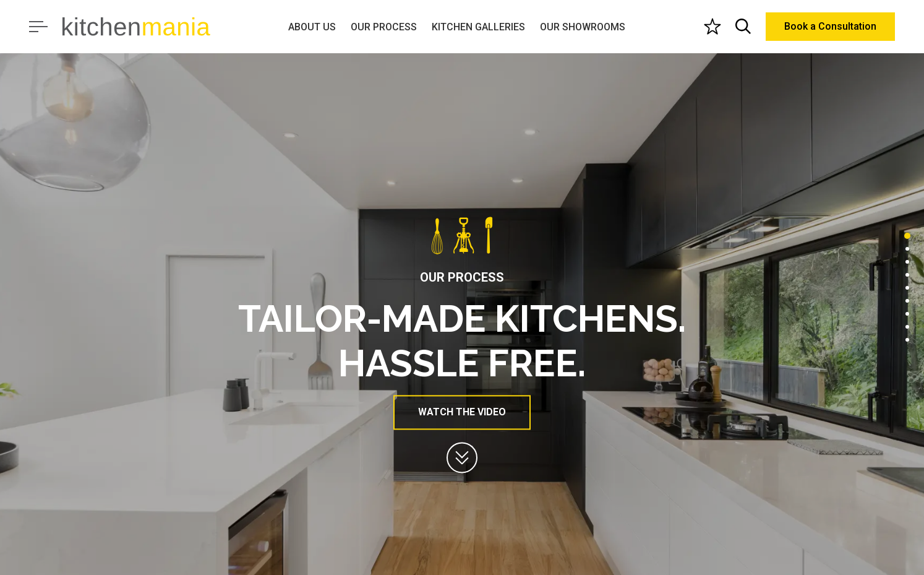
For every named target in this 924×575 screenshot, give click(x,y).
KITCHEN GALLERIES (478, 27)
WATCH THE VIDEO (462, 413)
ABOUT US (312, 27)
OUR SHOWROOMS (583, 27)
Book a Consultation (830, 26)
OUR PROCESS (384, 27)
